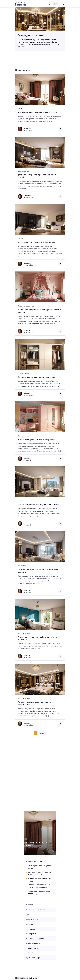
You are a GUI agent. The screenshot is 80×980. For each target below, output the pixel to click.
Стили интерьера (24, 171)
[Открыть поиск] (49, 4)
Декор (20, 109)
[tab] (27, 851)
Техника (21, 239)
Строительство (32, 948)
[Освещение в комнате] (40, 29)
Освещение (31, 929)
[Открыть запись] (40, 104)
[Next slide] (60, 25)
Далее (43, 733)
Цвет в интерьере (24, 633)
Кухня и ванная (23, 373)
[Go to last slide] (20, 25)
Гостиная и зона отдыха (26, 501)
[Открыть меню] (63, 4)
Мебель (30, 924)
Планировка (22, 566)
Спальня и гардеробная (26, 306)
